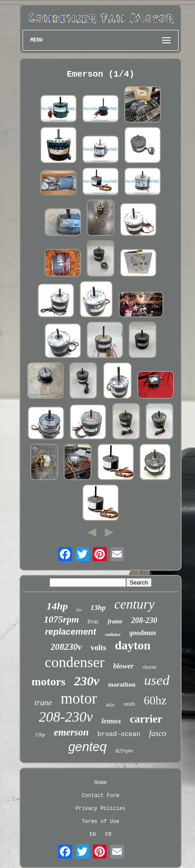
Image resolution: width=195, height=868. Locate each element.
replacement (71, 632)
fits (79, 610)
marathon (122, 684)
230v (87, 681)
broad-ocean (119, 734)
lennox (111, 721)
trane (43, 702)
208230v (66, 647)
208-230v (66, 717)
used (157, 680)
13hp (98, 608)
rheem (149, 667)
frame (115, 621)
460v (110, 705)
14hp (57, 606)
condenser (75, 662)
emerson (71, 732)
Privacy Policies (100, 809)
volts (98, 648)
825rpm (124, 750)
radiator (113, 634)
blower (123, 666)
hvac (93, 621)
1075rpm (61, 619)
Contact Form (101, 796)
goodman (143, 633)
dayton (133, 645)
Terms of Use (101, 822)
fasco (158, 733)
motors (49, 682)
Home (101, 783)
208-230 (144, 620)
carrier (146, 719)
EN (93, 835)
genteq (87, 747)
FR (108, 835)
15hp (40, 735)
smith (129, 704)
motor (79, 699)
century (135, 604)
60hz (155, 700)
